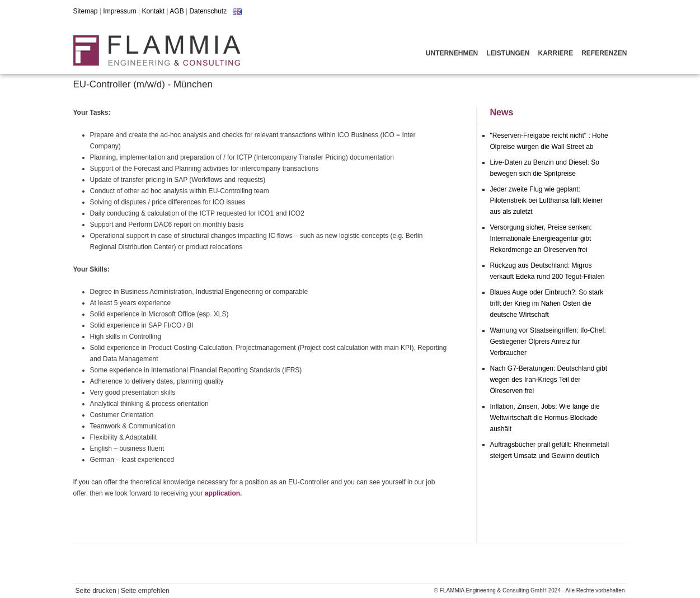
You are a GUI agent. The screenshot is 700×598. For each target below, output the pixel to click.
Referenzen (604, 53)
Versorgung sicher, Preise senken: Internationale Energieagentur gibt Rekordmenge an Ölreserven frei (541, 239)
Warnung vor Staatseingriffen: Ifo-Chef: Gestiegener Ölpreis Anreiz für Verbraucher (548, 342)
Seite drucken (96, 591)
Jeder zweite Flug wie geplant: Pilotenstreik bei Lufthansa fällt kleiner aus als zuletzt (546, 200)
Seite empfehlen (145, 591)
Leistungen (508, 53)
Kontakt (153, 11)
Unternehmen (452, 53)
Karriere (555, 53)
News (502, 112)
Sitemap (86, 11)
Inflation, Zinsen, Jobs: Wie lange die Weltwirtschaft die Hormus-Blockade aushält (545, 418)
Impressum (119, 11)
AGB (177, 11)
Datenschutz (208, 11)
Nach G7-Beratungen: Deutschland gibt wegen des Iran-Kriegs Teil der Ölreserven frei (549, 380)
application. (224, 493)
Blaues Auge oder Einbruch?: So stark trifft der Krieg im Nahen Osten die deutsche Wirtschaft (547, 303)
